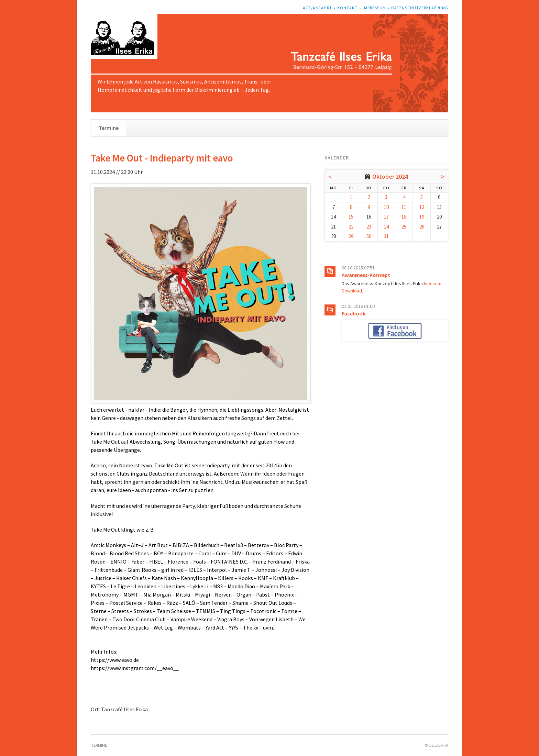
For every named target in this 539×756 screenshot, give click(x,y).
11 (404, 207)
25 (404, 227)
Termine (109, 128)
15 (351, 217)
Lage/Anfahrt (316, 8)
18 (404, 217)
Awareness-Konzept (366, 275)
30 (369, 236)
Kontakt (347, 8)
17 (386, 217)
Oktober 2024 (390, 176)
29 (351, 236)
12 (422, 207)
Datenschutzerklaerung (420, 8)
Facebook (354, 313)
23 (369, 227)
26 (422, 227)
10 (386, 207)
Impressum (374, 8)
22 (351, 227)
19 (422, 217)
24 (386, 227)
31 (386, 236)
